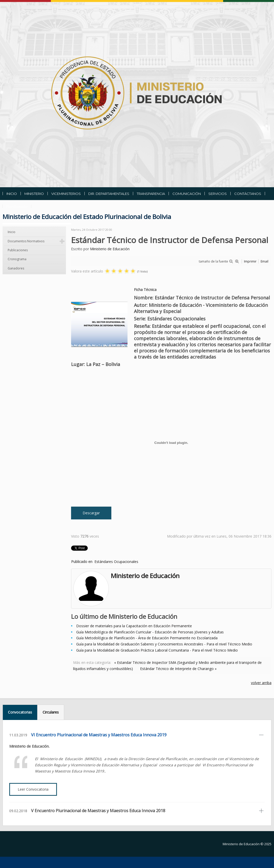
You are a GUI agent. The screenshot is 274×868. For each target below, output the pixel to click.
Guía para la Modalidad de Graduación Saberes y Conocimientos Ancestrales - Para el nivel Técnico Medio (164, 644)
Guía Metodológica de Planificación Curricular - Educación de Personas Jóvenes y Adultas (150, 632)
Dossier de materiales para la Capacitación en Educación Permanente (134, 626)
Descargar (91, 513)
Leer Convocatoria (33, 789)
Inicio (12, 232)
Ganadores (16, 268)
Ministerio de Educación (110, 249)
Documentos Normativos (26, 241)
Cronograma (17, 259)
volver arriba (261, 683)
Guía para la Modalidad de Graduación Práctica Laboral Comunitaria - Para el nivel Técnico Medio (157, 650)
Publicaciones (18, 250)
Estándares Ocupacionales (116, 562)
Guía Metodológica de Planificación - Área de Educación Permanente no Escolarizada (147, 638)
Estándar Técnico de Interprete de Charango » (178, 669)
